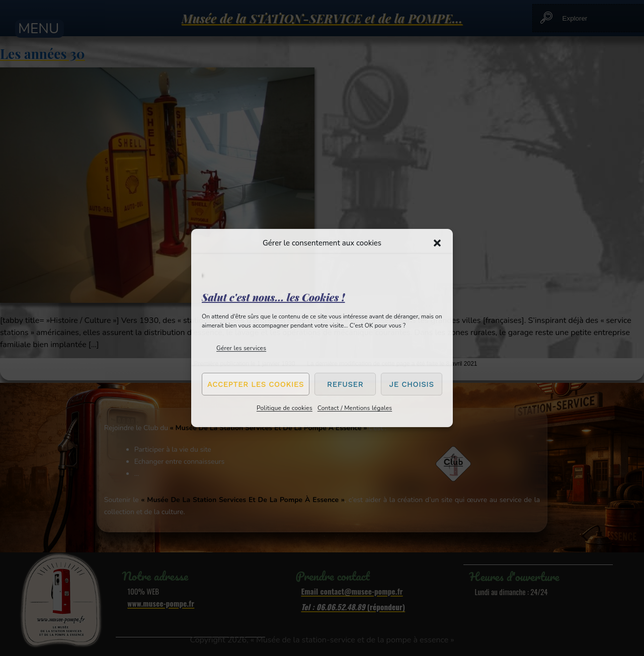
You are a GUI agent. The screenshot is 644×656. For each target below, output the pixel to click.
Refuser (345, 384)
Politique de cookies (285, 408)
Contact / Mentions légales (355, 408)
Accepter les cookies (256, 384)
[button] (437, 243)
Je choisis (412, 384)
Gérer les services (241, 348)
